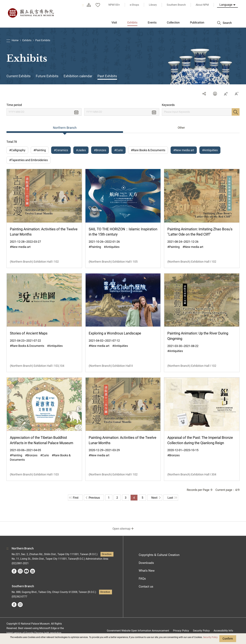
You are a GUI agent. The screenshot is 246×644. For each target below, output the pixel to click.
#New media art (184, 150)
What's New (147, 571)
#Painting (40, 150)
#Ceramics (61, 150)
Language (226, 5)
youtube (26, 571)
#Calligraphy (17, 150)
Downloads (146, 563)
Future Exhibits (47, 76)
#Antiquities (210, 150)
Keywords (168, 105)
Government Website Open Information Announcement (138, 631)
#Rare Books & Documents (148, 150)
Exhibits (27, 40)
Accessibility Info (223, 631)
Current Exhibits (19, 76)
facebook (14, 571)
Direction (107, 554)
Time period (14, 105)
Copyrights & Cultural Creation (159, 555)
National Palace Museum (31, 13)
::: (83, 5)
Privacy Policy (181, 631)
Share (204, 94)
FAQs (142, 579)
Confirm (228, 639)
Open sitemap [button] (121, 529)
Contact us (146, 586)
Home (15, 40)
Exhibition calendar (78, 76)
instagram (20, 571)
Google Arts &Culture (33, 571)
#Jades (81, 150)
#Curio (119, 150)
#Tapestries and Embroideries (28, 160)
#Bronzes (100, 150)
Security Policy (210, 637)
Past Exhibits (43, 40)
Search (236, 112)
